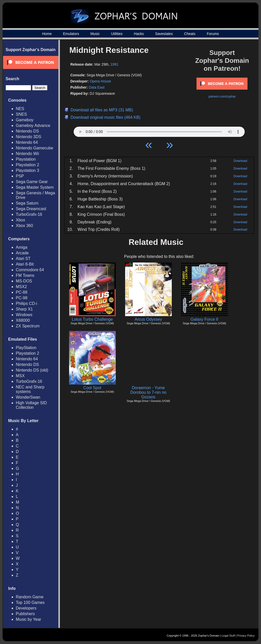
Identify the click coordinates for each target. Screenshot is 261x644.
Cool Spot (92, 388)
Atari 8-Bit (25, 264)
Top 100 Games (30, 603)
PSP (20, 176)
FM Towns (25, 275)
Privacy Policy (246, 636)
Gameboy (25, 120)
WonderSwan (28, 397)
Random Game (30, 597)
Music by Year (29, 619)
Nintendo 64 (27, 142)
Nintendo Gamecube (35, 148)
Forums (213, 34)
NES (20, 109)
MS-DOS (24, 281)
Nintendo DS (27, 131)
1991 (114, 64)
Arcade (22, 253)
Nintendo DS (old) (32, 370)
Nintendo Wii (27, 154)
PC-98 (22, 298)
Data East (96, 87)
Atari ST (23, 259)
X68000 (23, 320)
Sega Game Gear (32, 182)
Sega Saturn (27, 203)
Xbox (20, 220)
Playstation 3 (28, 170)
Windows (24, 315)
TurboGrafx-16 (29, 214)
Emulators (71, 34)
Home (47, 34)
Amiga (22, 247)
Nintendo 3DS (29, 137)
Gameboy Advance (33, 126)
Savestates (164, 34)
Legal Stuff (228, 636)
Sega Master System (35, 187)
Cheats (190, 34)
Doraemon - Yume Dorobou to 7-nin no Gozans (148, 392)
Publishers (25, 614)
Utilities (117, 34)
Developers (26, 608)
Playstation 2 (28, 165)
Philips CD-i (27, 303)
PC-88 (22, 292)
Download (240, 161)
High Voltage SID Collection (31, 405)
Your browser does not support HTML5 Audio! (159, 130)
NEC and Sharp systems (30, 389)
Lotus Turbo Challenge (92, 319)
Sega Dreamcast (31, 209)
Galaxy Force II (204, 319)
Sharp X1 (24, 309)
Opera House (100, 81)
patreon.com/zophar (222, 97)
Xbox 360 (24, 226)
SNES (21, 114)
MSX (20, 376)
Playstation (26, 159)
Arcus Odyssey (148, 319)
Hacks (139, 34)
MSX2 (21, 287)
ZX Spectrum (28, 326)
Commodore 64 (30, 270)
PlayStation (26, 348)
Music (95, 34)
